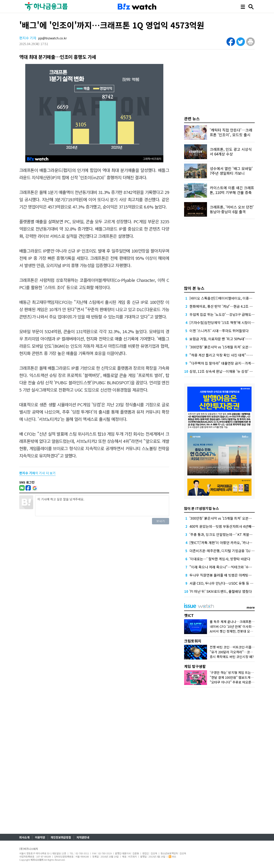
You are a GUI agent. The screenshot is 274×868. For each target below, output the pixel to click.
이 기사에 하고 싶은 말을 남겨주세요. (102, 506)
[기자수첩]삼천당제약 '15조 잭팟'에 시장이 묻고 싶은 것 (230, 322)
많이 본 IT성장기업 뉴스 (202, 508)
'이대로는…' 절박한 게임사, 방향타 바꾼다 (220, 559)
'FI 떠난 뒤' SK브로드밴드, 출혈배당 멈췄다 (221, 591)
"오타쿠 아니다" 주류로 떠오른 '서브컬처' (238, 682)
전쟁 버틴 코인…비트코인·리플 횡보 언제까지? (241, 647)
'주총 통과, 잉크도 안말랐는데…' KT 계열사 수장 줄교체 (230, 534)
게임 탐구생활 (195, 666)
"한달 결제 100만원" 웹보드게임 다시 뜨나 (238, 677)
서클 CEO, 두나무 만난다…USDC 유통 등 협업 (223, 583)
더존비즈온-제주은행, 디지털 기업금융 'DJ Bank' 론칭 (228, 551)
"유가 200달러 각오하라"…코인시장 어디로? (240, 652)
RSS (172, 856)
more (251, 607)
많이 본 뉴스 (194, 288)
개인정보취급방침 (61, 837)
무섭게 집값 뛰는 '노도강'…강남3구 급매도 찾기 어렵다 (229, 314)
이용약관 (40, 837)
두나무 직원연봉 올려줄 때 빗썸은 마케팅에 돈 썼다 (226, 575)
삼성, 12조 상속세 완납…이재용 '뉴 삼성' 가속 (223, 371)
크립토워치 (193, 641)
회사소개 (24, 837)
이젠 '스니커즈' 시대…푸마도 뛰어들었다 (219, 331)
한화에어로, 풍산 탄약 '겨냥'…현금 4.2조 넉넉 (223, 306)
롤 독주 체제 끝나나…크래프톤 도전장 (236, 622)
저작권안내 (83, 837)
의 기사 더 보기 (37, 473)
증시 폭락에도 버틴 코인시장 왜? (232, 657)
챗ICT (189, 615)
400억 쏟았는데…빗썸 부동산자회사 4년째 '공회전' (226, 526)
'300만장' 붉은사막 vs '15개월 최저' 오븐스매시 (224, 347)
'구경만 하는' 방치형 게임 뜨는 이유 (234, 672)
